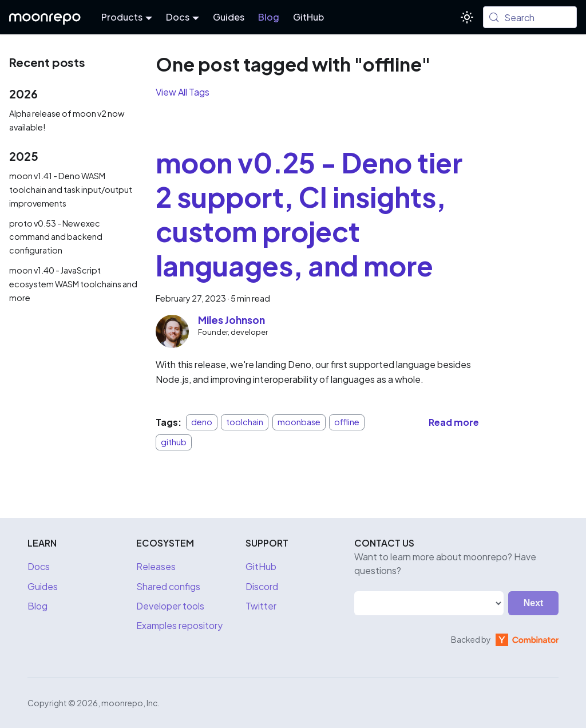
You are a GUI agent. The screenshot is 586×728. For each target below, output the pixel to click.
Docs (39, 566)
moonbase (299, 422)
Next (534, 603)
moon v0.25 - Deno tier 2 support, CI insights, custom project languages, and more (309, 214)
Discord (262, 586)
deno (202, 422)
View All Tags (183, 92)
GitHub (308, 17)
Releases (156, 566)
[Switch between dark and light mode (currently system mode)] (467, 17)
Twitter (261, 606)
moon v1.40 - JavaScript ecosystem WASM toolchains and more (73, 284)
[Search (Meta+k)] (530, 17)
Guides (229, 17)
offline (347, 422)
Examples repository (179, 625)
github (174, 442)
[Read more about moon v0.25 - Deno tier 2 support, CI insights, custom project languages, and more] (454, 422)
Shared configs (168, 586)
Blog (269, 17)
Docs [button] (178, 17)
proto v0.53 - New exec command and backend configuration (56, 237)
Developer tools (170, 606)
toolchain (245, 422)
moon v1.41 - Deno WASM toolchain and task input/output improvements (71, 189)
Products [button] (122, 17)
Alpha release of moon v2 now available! (67, 120)
